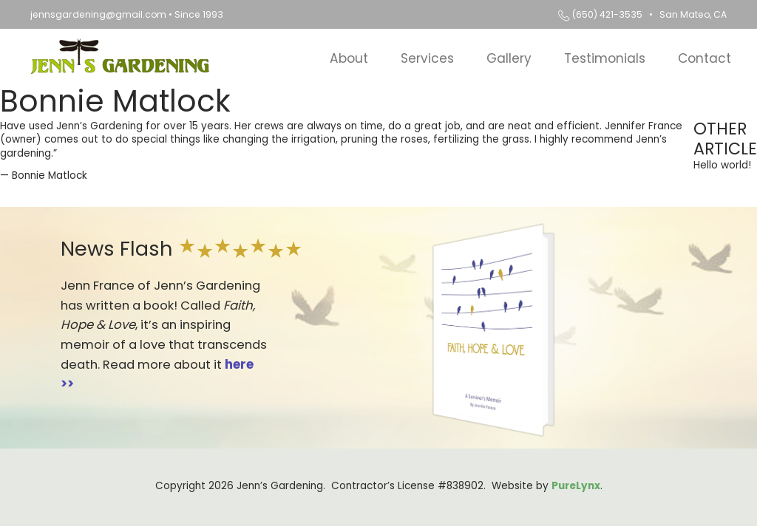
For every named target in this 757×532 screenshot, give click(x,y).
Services (427, 58)
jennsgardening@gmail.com (98, 14)
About (349, 58)
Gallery (509, 58)
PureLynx (576, 486)
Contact (705, 58)
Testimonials (605, 58)
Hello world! (722, 165)
